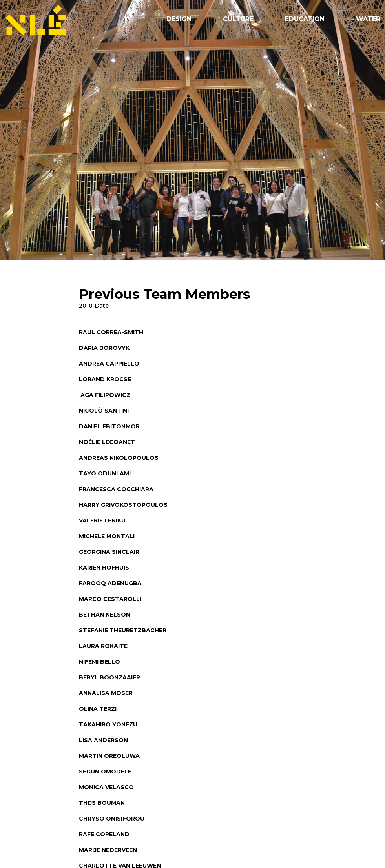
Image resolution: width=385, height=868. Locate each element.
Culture (238, 19)
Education (305, 19)
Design (179, 19)
